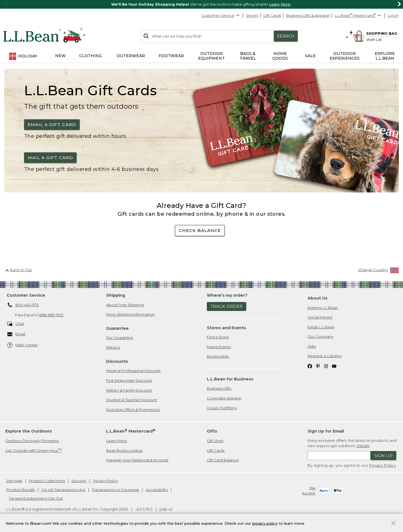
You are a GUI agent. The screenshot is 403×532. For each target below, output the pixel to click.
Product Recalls (20, 490)
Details (363, 446)
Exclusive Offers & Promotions (133, 410)
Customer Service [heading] (26, 295)
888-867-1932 (51, 315)
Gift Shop (215, 441)
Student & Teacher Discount (132, 400)
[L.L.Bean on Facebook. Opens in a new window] (310, 366)
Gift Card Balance (223, 460)
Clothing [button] (91, 56)
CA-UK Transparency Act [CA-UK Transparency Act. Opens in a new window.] (63, 490)
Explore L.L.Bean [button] (385, 56)
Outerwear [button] (131, 56)
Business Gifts (219, 388)
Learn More (280, 4)
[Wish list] (382, 39)
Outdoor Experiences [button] (345, 56)
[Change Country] (379, 271)
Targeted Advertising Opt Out (36, 498)
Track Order (227, 306)
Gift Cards (272, 15)
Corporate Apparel (224, 398)
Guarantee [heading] (117, 328)
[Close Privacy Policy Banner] (393, 525)
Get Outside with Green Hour (34, 450)
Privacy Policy (383, 465)
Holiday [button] (23, 56)
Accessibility (157, 490)
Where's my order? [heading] (227, 295)
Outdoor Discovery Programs (32, 441)
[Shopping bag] (375, 33)
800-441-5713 (23, 305)
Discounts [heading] (117, 361)
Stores (252, 15)
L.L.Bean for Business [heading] (230, 379)
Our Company (320, 336)
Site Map (14, 481)
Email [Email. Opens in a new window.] (16, 334)
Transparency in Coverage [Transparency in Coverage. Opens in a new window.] (115, 490)
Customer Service (221, 15)
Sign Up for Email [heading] (326, 431)
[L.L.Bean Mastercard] (359, 16)
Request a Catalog (324, 356)
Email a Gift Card (52, 125)
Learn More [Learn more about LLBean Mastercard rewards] (117, 441)
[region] (201, 4)
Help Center (23, 345)
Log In (393, 15)
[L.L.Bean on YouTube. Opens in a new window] (334, 366)
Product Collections (47, 481)
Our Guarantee (120, 338)
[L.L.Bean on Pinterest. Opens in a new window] (318, 366)
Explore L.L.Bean (323, 308)
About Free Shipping (125, 305)
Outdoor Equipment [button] (211, 56)
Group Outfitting (222, 408)
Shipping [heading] (116, 295)
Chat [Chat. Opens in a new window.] (16, 324)
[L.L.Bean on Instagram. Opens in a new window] (326, 366)
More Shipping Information (130, 314)
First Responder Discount (129, 380)
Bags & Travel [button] (248, 56)
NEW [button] (60, 56)
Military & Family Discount (129, 390)
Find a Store (218, 337)
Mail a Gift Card (50, 158)
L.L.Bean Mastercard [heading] (131, 431)
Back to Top (19, 270)
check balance (200, 230)
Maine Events (219, 347)
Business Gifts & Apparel (308, 15)
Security (79, 481)
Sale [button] (310, 56)
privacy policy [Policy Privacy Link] (265, 524)
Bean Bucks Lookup (124, 450)
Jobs (312, 346)
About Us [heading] (318, 298)
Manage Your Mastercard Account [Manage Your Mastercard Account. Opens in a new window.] (137, 460)
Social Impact (320, 317)
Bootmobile (218, 356)
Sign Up (383, 456)
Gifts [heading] (212, 431)
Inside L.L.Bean (321, 327)
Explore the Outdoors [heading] (29, 431)
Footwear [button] (171, 56)
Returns (113, 347)
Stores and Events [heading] (226, 328)
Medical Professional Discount (133, 371)
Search (286, 36)
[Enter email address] (339, 456)
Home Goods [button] (280, 56)
